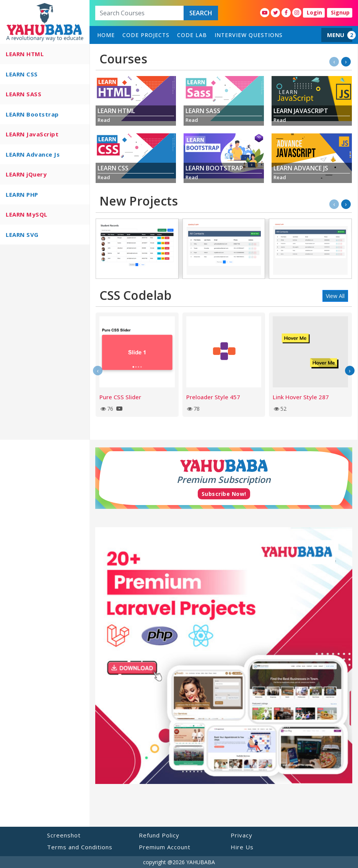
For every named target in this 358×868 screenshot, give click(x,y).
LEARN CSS (22, 74)
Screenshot (64, 835)
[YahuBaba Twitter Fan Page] (275, 13)
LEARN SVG (22, 235)
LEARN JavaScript (32, 134)
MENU (336, 35)
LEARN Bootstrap (32, 114)
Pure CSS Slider (120, 397)
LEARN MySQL (27, 214)
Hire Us (242, 847)
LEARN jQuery (26, 174)
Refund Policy (159, 835)
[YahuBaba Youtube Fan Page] (265, 13)
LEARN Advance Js (33, 154)
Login (314, 12)
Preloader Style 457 (213, 397)
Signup (340, 12)
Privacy (242, 835)
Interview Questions (249, 35)
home (106, 35)
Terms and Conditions (80, 847)
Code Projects (146, 35)
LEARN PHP (22, 194)
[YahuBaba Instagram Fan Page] (297, 13)
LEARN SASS (24, 94)
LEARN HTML (25, 54)
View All (335, 296)
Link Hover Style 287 (301, 397)
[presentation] (334, 62)
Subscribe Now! (224, 494)
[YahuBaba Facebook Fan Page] (286, 13)
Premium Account (165, 847)
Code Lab (192, 35)
